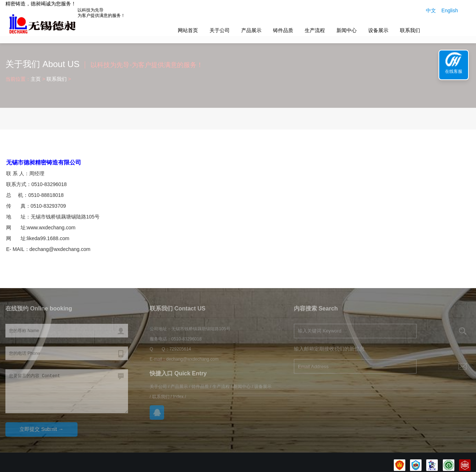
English (450, 10)
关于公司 (220, 30)
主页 (36, 79)
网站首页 (188, 30)
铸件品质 (283, 30)
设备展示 (378, 30)
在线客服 (454, 71)
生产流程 (315, 30)
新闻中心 (347, 30)
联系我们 (410, 30)
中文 (431, 10)
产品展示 (251, 30)
